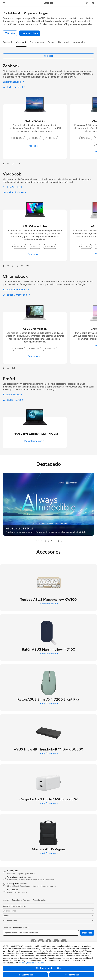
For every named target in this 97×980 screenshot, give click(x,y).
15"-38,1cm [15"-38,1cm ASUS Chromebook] (19, 349)
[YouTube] (41, 942)
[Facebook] (49, 942)
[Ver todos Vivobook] (14, 193)
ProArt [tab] (51, 42)
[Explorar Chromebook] (16, 290)
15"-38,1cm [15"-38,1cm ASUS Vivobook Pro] (35, 246)
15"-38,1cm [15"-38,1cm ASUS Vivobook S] (86, 246)
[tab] (3, 164)
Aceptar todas (72, 975)
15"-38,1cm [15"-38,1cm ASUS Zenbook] (86, 138)
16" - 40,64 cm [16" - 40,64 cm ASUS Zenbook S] (51, 138)
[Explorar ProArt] (12, 395)
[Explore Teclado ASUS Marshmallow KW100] (48, 600)
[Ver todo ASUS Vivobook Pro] (35, 254)
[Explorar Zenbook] (14, 82)
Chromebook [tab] (37, 42)
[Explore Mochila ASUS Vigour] (48, 849)
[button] (4, 3)
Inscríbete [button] (87, 933)
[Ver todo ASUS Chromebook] (35, 357)
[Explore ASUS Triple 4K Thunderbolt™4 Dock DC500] (48, 749)
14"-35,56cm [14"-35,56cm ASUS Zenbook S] (18, 138)
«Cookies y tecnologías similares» (32, 963)
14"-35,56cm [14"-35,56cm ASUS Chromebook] (34, 349)
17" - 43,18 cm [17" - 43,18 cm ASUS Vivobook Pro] (20, 246)
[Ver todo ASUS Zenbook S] (35, 146)
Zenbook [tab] (8, 42)
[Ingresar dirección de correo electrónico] (41, 933)
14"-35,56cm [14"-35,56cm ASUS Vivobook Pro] (50, 246)
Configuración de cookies (48, 968)
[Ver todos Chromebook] (17, 295)
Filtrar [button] (48, 56)
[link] (48, 3)
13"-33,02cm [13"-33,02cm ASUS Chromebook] (50, 349)
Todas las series (39, 900)
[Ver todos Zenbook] (14, 87)
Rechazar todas (25, 975)
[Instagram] (33, 942)
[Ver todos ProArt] (13, 400)
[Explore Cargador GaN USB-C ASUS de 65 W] (48, 799)
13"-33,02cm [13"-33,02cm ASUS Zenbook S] (34, 138)
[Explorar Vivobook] (14, 187)
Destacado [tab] (64, 42)
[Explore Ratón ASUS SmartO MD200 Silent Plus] (48, 699)
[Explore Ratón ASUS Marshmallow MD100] (48, 650)
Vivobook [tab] (21, 42)
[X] (56, 942)
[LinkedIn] (64, 942)
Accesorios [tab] (79, 42)
